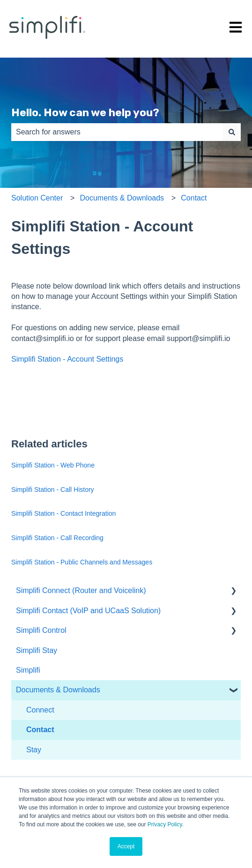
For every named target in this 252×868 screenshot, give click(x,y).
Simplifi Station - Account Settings (67, 359)
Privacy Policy (165, 824)
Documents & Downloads (122, 198)
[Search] (232, 132)
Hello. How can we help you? (85, 112)
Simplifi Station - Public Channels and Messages (82, 562)
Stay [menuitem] (34, 750)
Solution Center (37, 198)
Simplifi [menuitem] (28, 670)
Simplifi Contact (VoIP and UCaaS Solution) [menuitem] (88, 611)
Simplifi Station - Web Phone (53, 465)
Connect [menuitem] (40, 710)
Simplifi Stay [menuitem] (37, 650)
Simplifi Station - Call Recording (57, 538)
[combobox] (117, 132)
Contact (194, 198)
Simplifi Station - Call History (53, 490)
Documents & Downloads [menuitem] (58, 690)
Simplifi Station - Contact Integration (63, 513)
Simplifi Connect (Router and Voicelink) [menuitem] (81, 590)
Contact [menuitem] (40, 730)
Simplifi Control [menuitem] (41, 630)
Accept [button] (126, 846)
